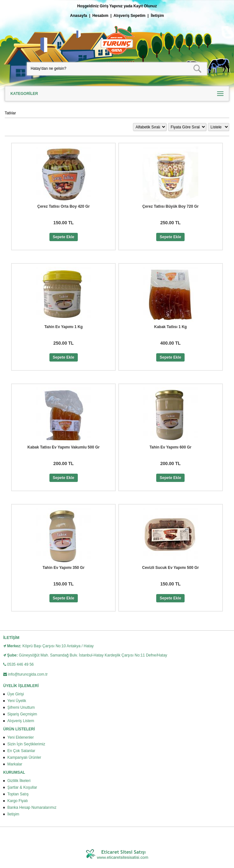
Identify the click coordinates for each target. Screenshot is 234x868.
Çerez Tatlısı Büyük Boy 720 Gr (170, 206)
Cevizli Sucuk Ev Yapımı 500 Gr (171, 568)
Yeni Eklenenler (21, 737)
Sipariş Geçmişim (22, 714)
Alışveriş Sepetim (129, 16)
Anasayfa (79, 16)
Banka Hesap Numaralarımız (32, 807)
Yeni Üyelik (17, 701)
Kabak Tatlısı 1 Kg (170, 327)
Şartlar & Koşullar (22, 787)
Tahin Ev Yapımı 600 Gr (171, 447)
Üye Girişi (16, 694)
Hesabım (100, 16)
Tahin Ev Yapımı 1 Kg (63, 327)
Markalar (15, 764)
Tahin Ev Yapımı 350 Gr (63, 568)
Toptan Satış (18, 794)
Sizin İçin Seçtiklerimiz (26, 744)
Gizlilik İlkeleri (19, 781)
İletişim (157, 16)
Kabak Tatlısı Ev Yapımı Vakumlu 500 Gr (63, 447)
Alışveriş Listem (21, 721)
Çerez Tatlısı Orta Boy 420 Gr (64, 206)
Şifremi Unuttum (21, 707)
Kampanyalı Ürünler (24, 757)
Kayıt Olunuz (145, 6)
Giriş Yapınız (111, 6)
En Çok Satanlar (21, 751)
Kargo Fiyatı (18, 801)
